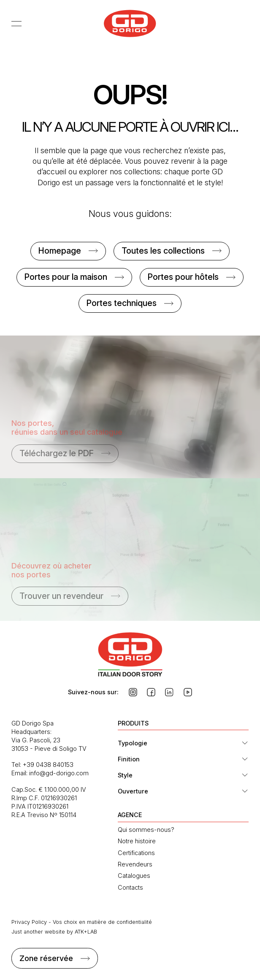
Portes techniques (122, 303)
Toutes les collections (163, 251)
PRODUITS (133, 723)
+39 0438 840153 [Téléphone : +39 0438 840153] (48, 765)
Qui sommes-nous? (146, 830)
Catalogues (134, 876)
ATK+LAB (86, 932)
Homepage (60, 251)
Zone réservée (46, 958)
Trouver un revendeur (61, 596)
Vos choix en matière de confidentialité (102, 922)
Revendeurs (135, 864)
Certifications (136, 853)
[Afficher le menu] (19, 23)
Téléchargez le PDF (57, 453)
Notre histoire (137, 841)
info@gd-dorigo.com (59, 773)
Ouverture (133, 791)
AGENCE (130, 815)
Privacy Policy (29, 922)
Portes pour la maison (66, 277)
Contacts (130, 887)
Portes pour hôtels (183, 277)
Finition (129, 759)
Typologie (133, 743)
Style (125, 775)
